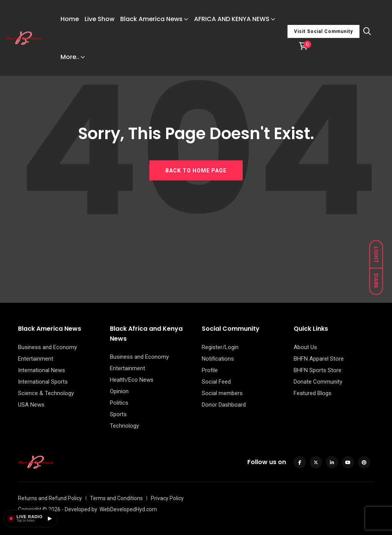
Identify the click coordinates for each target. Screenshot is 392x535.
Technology (124, 426)
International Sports (43, 382)
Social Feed (216, 382)
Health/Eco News (132, 380)
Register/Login (220, 347)
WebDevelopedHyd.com (128, 509)
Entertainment (36, 359)
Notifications (218, 359)
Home (70, 19)
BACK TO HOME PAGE (196, 170)
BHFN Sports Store (318, 370)
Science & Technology (46, 393)
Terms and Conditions (116, 498)
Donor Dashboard (224, 405)
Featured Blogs (313, 393)
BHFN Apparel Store (319, 359)
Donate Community (318, 382)
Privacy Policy (167, 498)
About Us (305, 347)
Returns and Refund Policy (50, 498)
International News (42, 370)
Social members (222, 393)
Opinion (119, 391)
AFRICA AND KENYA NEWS (232, 19)
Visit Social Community (323, 31)
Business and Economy (47, 347)
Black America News (151, 19)
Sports (118, 414)
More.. (70, 57)
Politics (119, 403)
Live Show (100, 19)
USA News (31, 405)
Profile (210, 370)
